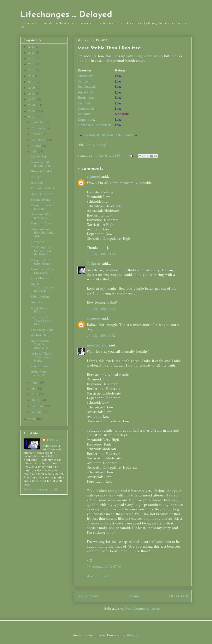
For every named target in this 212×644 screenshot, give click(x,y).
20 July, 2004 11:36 (101, 254)
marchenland (97, 345)
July (35, 152)
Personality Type (42, 330)
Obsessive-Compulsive (95, 125)
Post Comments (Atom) (143, 608)
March (36, 400)
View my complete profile (41, 490)
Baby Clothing (40, 297)
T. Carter (94, 264)
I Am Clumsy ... (41, 366)
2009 (32, 88)
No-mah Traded (41, 171)
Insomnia (37, 183)
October (37, 134)
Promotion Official (43, 188)
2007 (32, 100)
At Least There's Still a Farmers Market (42, 357)
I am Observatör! (42, 278)
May (35, 389)
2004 (32, 117)
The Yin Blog (96, 145)
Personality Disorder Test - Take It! (108, 135)
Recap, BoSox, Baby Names (41, 262)
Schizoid (84, 81)
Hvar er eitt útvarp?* (39, 374)
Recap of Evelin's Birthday (42, 207)
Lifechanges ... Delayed (66, 15)
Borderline (85, 98)
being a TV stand (148, 56)
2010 (32, 82)
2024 (32, 47)
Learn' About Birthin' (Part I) (43, 164)
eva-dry (36, 177)
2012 (32, 70)
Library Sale (39, 157)
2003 (32, 419)
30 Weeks (37, 242)
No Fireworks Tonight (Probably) (40, 344)
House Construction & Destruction (43, 287)
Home (134, 596)
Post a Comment (95, 576)
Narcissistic (86, 109)
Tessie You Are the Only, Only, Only (42, 233)
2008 (32, 94)
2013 (32, 64)
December (39, 122)
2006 (32, 105)
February (38, 406)
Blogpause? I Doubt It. (40, 310)
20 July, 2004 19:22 (101, 336)
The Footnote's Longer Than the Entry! (41, 251)
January (37, 412)
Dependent (86, 120)
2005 (32, 111)
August (37, 146)
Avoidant (84, 114)
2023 (32, 53)
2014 (32, 59)
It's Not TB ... (40, 335)
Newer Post (88, 596)
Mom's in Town (41, 223)
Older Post (179, 596)
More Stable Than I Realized (43, 271)
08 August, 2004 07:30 (104, 567)
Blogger (133, 635)
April (35, 394)
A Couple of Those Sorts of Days (42, 321)
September (39, 140)
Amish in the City (42, 194)
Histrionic (85, 103)
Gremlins (37, 302)
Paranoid (84, 76)
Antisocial (85, 92)
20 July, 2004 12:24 (101, 309)
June (35, 383)
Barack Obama (41, 200)
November (39, 128)
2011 (32, 76)
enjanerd (93, 177)
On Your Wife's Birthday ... (41, 216)
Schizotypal (86, 87)
